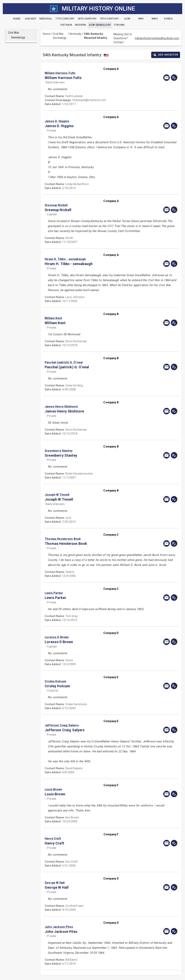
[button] (91, 73)
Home (47, 34)
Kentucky (76, 34)
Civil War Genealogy (60, 36)
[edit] (174, 78)
